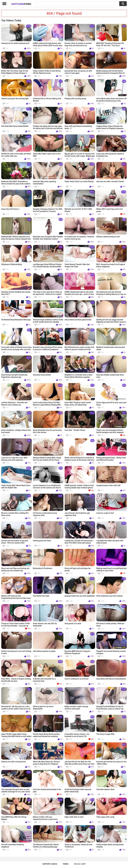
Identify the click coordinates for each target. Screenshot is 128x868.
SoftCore (21, 4)
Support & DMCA (50, 864)
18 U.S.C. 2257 (80, 864)
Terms (65, 864)
